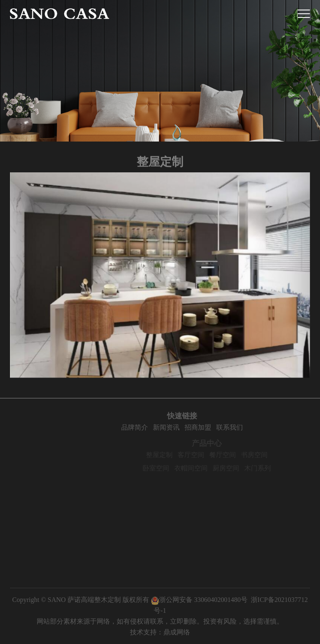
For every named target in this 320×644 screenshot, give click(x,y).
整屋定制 (170, 455)
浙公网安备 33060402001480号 (199, 600)
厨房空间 (237, 468)
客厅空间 (202, 455)
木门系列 (269, 468)
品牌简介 (148, 427)
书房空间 (265, 455)
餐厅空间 (234, 455)
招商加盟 (211, 427)
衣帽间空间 (202, 468)
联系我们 (243, 427)
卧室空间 (167, 468)
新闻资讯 (180, 427)
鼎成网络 (177, 632)
